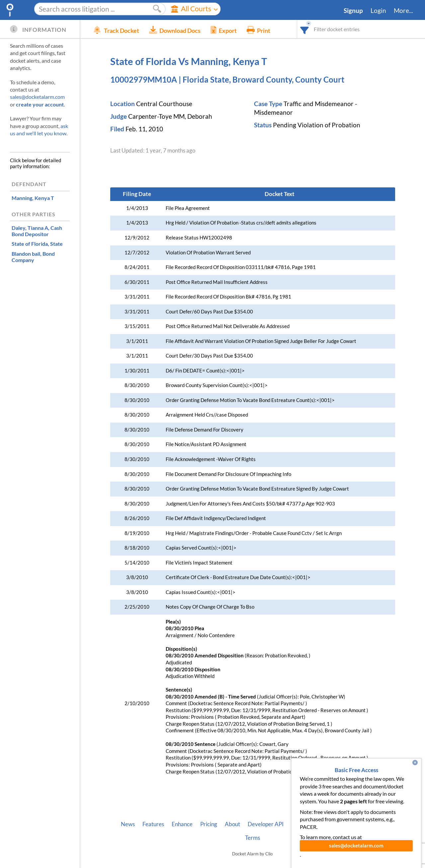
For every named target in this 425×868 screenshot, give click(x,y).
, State (37, 244)
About (232, 824)
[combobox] (305, 29)
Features (153, 824)
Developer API (266, 824)
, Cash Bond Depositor (37, 231)
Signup (353, 11)
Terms (253, 838)
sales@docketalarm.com (37, 97)
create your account (40, 104)
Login (378, 11)
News (128, 824)
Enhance (182, 824)
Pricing (209, 824)
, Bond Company (33, 257)
